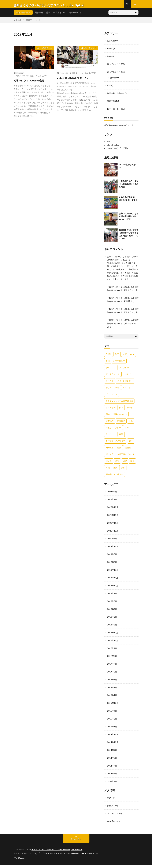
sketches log (113, 146)
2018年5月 (112, 631)
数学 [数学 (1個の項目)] (121, 443)
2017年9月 (112, 654)
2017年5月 (112, 685)
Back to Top (76, 843)
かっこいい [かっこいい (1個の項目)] (111, 376)
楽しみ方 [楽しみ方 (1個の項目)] (110, 463)
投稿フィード (113, 809)
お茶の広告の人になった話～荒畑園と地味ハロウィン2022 (129, 218)
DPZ (37, 78)
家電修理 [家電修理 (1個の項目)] (121, 429)
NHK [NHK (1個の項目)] (125, 363)
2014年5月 (112, 778)
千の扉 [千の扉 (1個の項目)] (130, 416)
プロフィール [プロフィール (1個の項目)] (112, 403)
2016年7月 (112, 693)
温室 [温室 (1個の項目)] (125, 470)
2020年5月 (112, 546)
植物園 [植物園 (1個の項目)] (128, 456)
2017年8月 (112, 662)
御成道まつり (60, 15)
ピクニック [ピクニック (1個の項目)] (128, 396)
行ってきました (45, 51)
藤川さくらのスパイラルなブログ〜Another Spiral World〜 (59, 853)
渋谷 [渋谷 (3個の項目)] (117, 470)
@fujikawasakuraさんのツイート (119, 126)
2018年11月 (113, 585)
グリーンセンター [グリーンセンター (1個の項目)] (125, 389)
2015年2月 (112, 724)
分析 (48, 15)
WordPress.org (114, 825)
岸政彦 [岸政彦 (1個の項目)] (109, 436)
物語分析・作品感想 (116, 95)
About (110, 51)
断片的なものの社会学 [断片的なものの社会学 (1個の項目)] (115, 450)
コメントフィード (115, 817)
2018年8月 (112, 608)
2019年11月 (113, 554)
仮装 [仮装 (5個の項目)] (121, 416)
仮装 (32, 78)
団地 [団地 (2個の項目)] (108, 423)
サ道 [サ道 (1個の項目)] (117, 396)
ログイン (111, 802)
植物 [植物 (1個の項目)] (119, 456)
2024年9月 (112, 500)
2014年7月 (112, 770)
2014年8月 (112, 762)
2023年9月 (112, 508)
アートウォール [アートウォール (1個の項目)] (113, 383)
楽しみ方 (43, 78)
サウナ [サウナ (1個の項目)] (109, 396)
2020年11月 (113, 531)
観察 (109, 58)
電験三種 (39, 15)
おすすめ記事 (90, 75)
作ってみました (114, 74)
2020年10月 (113, 539)
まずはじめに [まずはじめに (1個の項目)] (125, 376)
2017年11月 (113, 647)
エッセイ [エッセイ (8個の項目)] (127, 383)
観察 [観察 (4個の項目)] (115, 476)
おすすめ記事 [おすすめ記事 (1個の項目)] (119, 369)
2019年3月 (112, 570)
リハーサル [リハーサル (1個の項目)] (111, 416)
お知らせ (111, 43)
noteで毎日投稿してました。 (75, 80)
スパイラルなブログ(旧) (117, 150)
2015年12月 (113, 708)
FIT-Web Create (79, 857)
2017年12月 (113, 639)
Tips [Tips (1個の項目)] (108, 369)
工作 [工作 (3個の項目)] (127, 436)
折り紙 (113, 79)
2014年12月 (113, 739)
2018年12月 (113, 577)
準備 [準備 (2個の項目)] (132, 470)
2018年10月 (113, 593)
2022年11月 (113, 516)
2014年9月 (112, 755)
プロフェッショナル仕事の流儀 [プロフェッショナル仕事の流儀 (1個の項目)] (119, 409)
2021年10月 (113, 523)
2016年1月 (112, 701)
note (82, 75)
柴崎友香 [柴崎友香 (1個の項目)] (110, 456)
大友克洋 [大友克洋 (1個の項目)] (110, 429)
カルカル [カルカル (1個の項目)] (110, 389)
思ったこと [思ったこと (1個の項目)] (111, 443)
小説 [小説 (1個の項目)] (131, 429)
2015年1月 (112, 732)
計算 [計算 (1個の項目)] (123, 476)
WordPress (19, 861)
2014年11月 (113, 747)
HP (108, 143)
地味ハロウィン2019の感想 (31, 83)
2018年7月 (112, 616)
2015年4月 (112, 716)
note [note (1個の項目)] (132, 363)
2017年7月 (112, 670)
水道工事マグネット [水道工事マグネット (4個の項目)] (126, 463)
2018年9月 (112, 600)
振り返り (76, 75)
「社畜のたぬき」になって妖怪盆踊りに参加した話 (129, 185)
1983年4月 (112, 786)
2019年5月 (112, 562)
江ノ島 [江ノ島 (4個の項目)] (109, 470)
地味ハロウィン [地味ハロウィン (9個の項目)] (120, 423)
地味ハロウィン (76, 15)
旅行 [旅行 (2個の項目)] (131, 450)
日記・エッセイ (88, 51)
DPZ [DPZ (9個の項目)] (117, 363)
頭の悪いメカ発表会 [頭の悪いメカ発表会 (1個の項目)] (114, 483)
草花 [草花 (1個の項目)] (108, 476)
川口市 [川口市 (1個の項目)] (118, 436)
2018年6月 (112, 624)
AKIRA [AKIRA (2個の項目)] (109, 363)
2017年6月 (112, 678)
